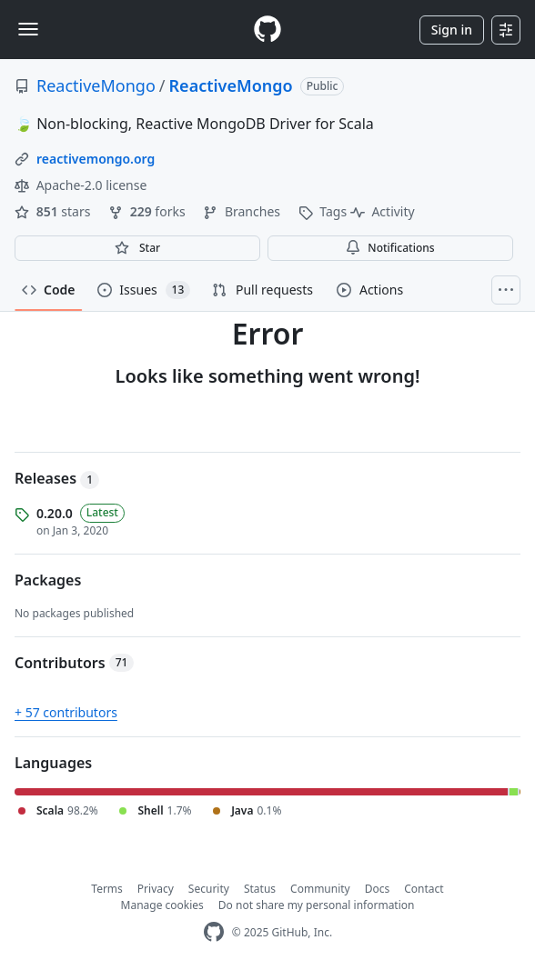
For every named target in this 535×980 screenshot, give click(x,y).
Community (320, 889)
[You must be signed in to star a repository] (137, 248)
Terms (107, 889)
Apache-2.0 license (81, 185)
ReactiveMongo (96, 85)
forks (148, 211)
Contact (424, 889)
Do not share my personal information (317, 905)
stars (54, 211)
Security (209, 889)
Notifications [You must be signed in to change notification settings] (390, 248)
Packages (48, 580)
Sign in (452, 30)
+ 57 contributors (66, 712)
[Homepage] (267, 30)
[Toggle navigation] (28, 29)
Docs (378, 889)
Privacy (156, 889)
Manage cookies (162, 905)
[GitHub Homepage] (214, 932)
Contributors (74, 663)
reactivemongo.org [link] (96, 159)
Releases (57, 478)
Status (260, 889)
